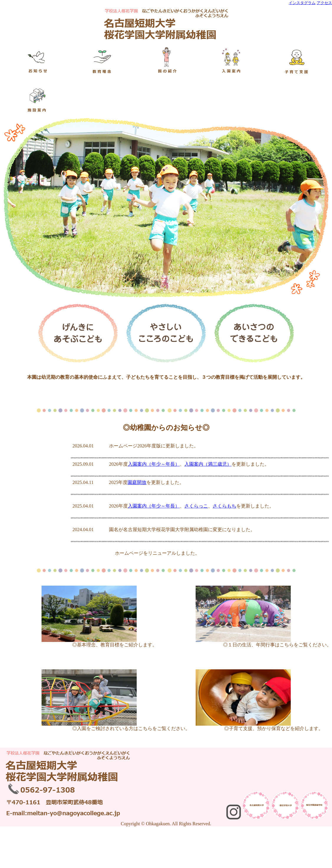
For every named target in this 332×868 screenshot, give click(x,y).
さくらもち (224, 506)
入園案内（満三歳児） (208, 464)
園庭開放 (137, 482)
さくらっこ (196, 506)
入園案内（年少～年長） (154, 464)
